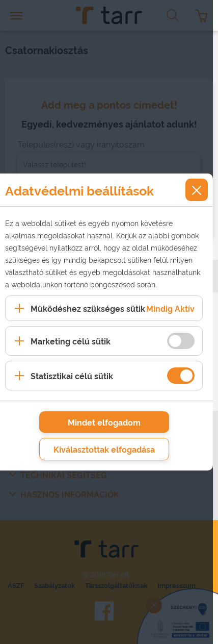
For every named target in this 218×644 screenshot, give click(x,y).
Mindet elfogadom (104, 422)
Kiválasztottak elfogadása (104, 449)
